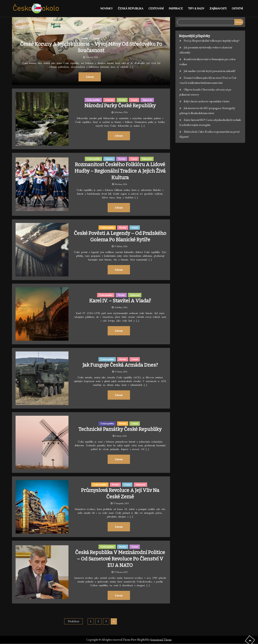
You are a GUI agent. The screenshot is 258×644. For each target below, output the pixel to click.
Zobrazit (90, 77)
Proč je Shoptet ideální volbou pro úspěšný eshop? (212, 41)
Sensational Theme (161, 640)
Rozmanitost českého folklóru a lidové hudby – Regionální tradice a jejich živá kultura (120, 171)
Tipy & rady (196, 9)
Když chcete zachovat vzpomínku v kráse (207, 101)
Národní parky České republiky (120, 106)
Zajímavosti (218, 9)
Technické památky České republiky (120, 429)
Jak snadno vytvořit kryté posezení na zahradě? (210, 71)
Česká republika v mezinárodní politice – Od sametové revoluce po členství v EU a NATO (120, 559)
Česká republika (131, 9)
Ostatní (237, 9)
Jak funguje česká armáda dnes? (120, 365)
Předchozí (73, 622)
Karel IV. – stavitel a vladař (120, 301)
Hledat (239, 22)
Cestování (156, 9)
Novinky (106, 9)
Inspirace (176, 9)
